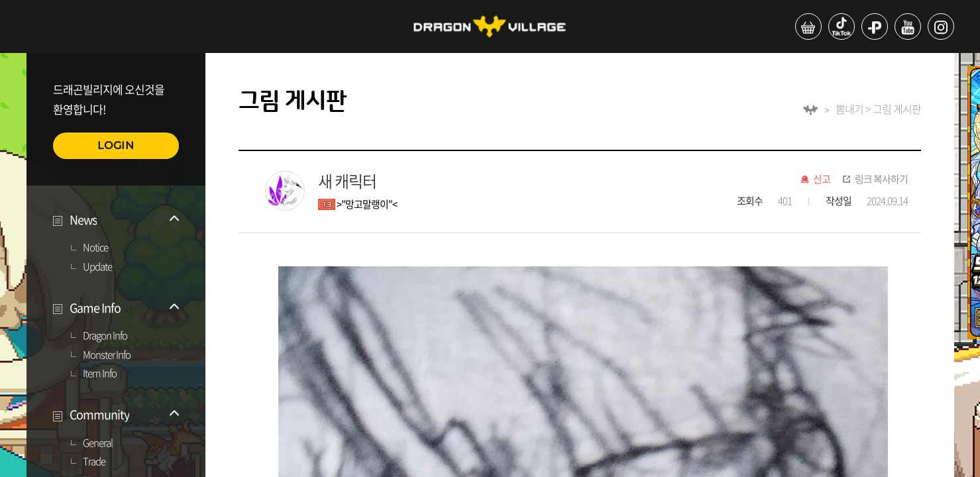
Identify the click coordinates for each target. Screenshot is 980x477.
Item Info (100, 374)
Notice (95, 248)
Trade (94, 462)
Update (97, 267)
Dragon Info (105, 336)
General (98, 443)
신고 (822, 180)
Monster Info (107, 355)
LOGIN (116, 145)
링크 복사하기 (881, 180)
